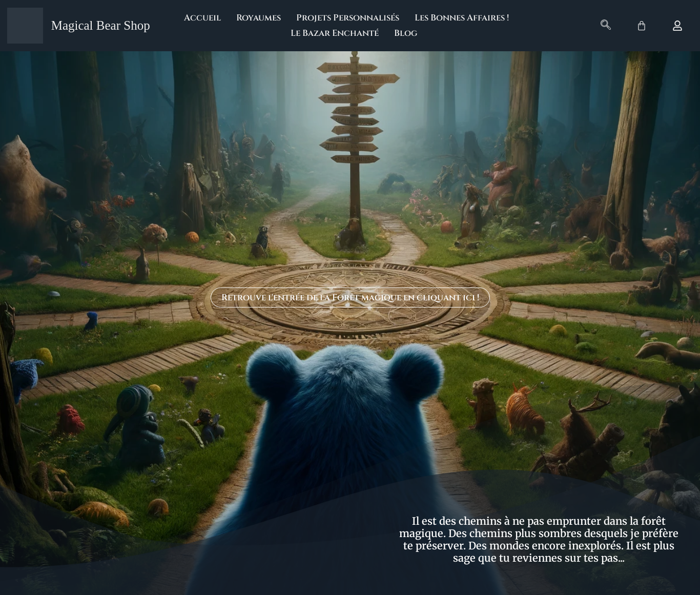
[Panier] (642, 26)
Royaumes (259, 18)
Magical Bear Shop (101, 25)
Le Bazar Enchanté (335, 33)
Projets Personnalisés (348, 18)
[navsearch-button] (606, 26)
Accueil (202, 18)
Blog (406, 33)
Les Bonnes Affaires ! (462, 18)
